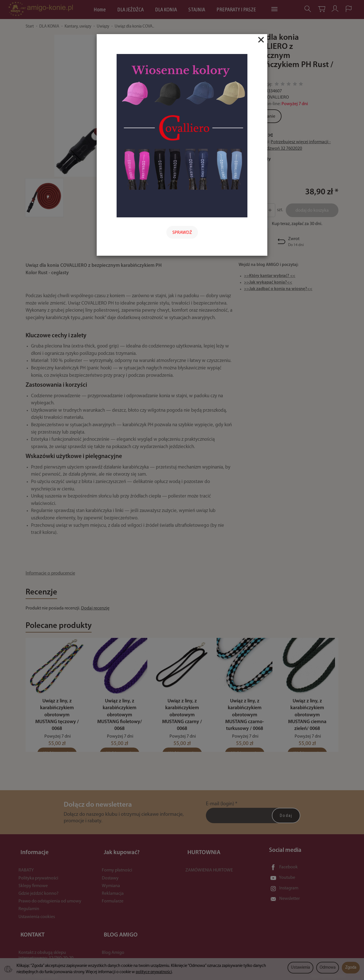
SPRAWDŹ (182, 233)
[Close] (261, 40)
